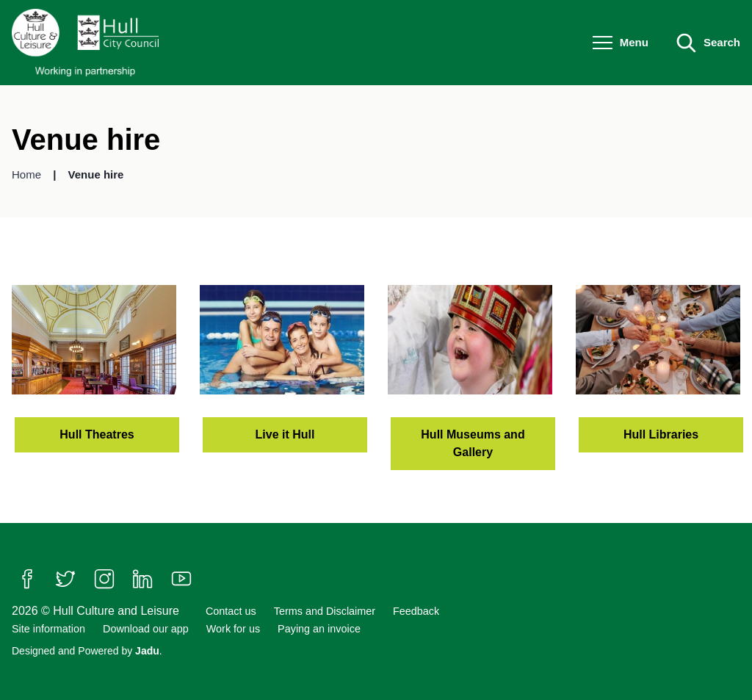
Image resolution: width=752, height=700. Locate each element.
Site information (48, 629)
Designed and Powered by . (87, 651)
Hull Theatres (97, 434)
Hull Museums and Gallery (473, 443)
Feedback (416, 611)
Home (28, 174)
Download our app (146, 629)
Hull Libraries (661, 434)
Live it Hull (285, 434)
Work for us (233, 629)
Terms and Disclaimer (325, 611)
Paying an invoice (319, 629)
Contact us (231, 611)
